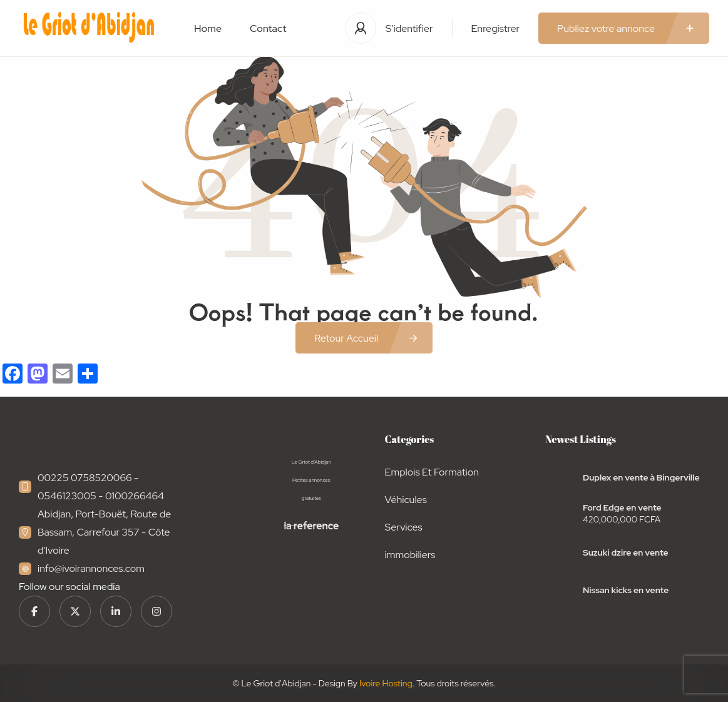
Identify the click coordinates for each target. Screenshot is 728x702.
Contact (268, 28)
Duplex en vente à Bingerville (641, 477)
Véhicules (406, 500)
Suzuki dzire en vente (626, 552)
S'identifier (409, 28)
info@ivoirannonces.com (91, 568)
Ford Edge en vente (622, 507)
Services (404, 527)
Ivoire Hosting (386, 683)
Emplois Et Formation (432, 472)
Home (208, 28)
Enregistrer (496, 28)
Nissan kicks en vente (626, 590)
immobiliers (410, 555)
